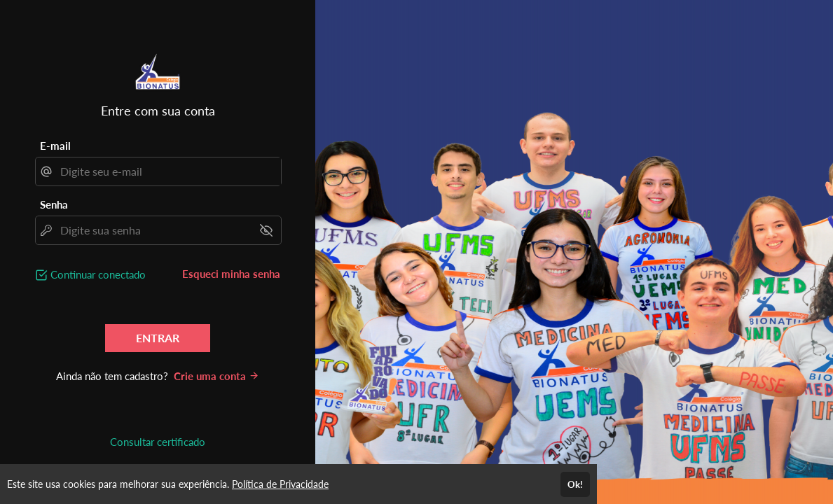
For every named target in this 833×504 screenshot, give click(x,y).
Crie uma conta (216, 376)
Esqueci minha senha (231, 274)
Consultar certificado (158, 442)
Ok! (575, 484)
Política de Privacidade (280, 484)
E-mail (55, 146)
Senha (54, 204)
